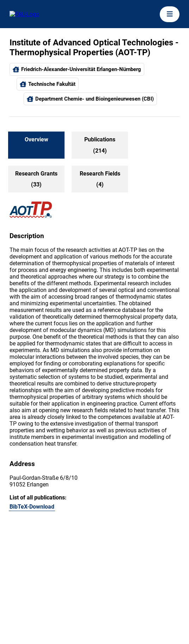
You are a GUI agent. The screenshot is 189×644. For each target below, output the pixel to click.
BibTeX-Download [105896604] (32, 507)
